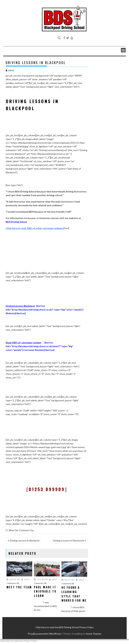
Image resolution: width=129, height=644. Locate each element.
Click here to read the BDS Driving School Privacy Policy (65, 627)
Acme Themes (94, 634)
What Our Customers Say (21, 530)
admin (10, 70)
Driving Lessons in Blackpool (25, 540)
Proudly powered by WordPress (44, 634)
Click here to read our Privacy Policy (19, 641)
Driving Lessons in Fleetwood (68, 540)
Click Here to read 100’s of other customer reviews (34, 228)
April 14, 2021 (14, 579)
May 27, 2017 (68, 580)
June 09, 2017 (41, 579)
